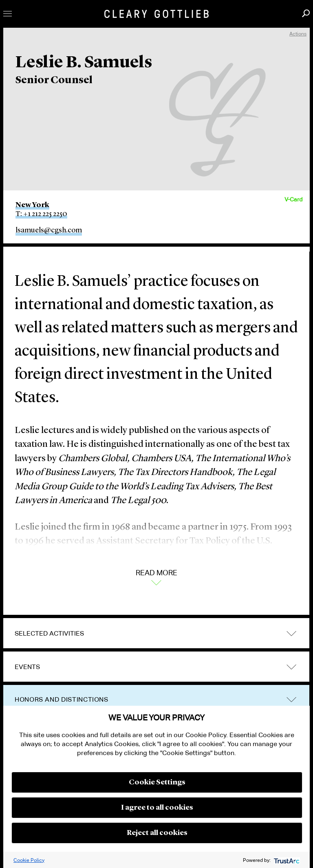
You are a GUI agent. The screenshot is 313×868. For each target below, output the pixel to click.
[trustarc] (286, 860)
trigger (291, 667)
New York (32, 205)
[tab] (156, 634)
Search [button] (306, 13)
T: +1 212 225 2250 (41, 214)
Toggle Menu (8, 14)
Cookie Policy (29, 860)
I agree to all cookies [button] (157, 808)
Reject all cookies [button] (157, 833)
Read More (156, 576)
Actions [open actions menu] (298, 34)
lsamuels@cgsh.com (49, 230)
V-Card (293, 199)
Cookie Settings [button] (157, 782)
